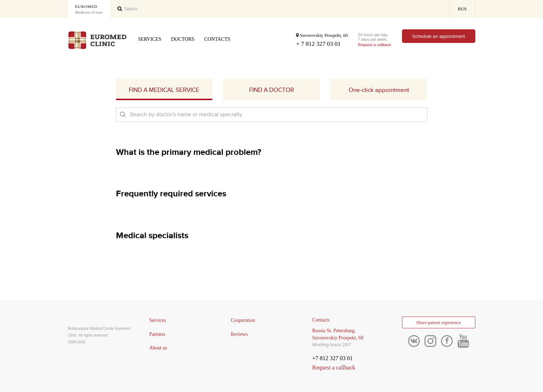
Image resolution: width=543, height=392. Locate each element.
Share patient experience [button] (438, 323)
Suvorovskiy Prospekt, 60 (322, 35)
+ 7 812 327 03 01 (318, 44)
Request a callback (375, 45)
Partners (157, 334)
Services (150, 39)
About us (158, 348)
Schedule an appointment (438, 36)
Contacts (217, 39)
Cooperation (243, 320)
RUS (462, 9)
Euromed (89, 10)
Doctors (183, 39)
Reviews (239, 334)
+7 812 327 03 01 (332, 358)
